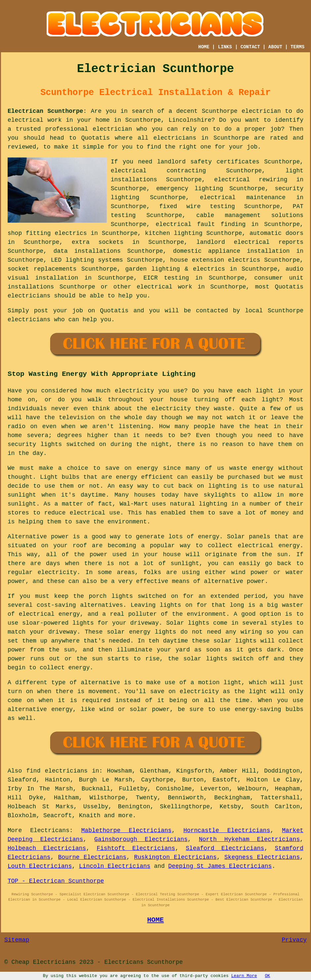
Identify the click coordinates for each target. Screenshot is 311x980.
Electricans (50, 830)
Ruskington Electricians (175, 857)
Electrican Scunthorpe (45, 111)
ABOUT (275, 47)
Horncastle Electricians (227, 830)
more (125, 816)
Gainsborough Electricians (141, 839)
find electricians (57, 771)
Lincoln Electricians (115, 866)
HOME (204, 47)
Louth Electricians (40, 866)
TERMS (297, 47)
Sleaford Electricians (225, 848)
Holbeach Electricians (47, 848)
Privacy (294, 940)
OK (268, 976)
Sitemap (17, 940)
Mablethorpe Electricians (126, 830)
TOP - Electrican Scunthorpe (56, 881)
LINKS (225, 47)
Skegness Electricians (262, 857)
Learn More (244, 976)
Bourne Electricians (92, 857)
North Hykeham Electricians (250, 839)
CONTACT (250, 47)
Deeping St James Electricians (220, 866)
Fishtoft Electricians (136, 848)
